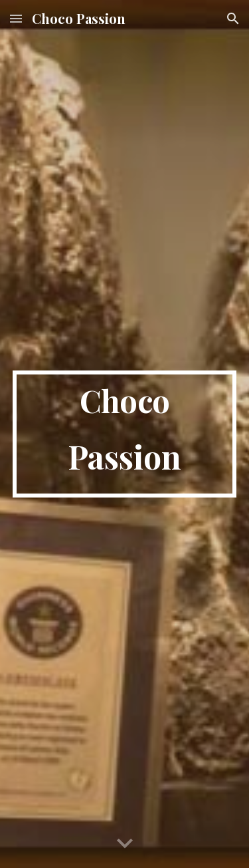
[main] (125, 434)
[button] (16, 18)
